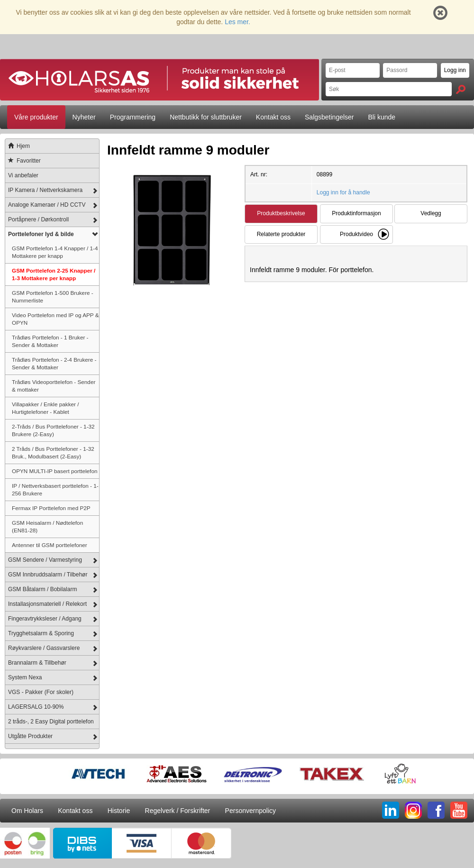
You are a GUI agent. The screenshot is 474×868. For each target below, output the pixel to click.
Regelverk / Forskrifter (178, 811)
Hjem (18, 146)
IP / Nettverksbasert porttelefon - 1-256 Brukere (55, 489)
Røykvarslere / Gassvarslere (44, 648)
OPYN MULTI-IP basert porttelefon (55, 471)
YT (459, 810)
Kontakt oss (273, 117)
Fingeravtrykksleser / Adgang (45, 619)
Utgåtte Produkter (30, 736)
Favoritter (23, 161)
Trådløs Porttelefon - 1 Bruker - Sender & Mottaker (50, 341)
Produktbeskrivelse (281, 213)
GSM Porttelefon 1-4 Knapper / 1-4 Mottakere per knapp (55, 252)
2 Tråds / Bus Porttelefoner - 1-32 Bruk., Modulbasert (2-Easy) (53, 452)
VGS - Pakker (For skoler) (41, 692)
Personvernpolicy (251, 811)
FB (436, 810)
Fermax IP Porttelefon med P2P (51, 508)
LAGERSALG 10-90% (36, 707)
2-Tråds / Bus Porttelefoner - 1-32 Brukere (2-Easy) (53, 430)
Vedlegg (431, 213)
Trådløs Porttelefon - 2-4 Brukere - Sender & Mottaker (54, 363)
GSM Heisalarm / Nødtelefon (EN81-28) (47, 526)
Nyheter (84, 117)
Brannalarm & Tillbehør (37, 663)
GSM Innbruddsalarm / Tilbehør (48, 575)
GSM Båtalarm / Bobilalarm (42, 589)
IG (413, 810)
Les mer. (237, 22)
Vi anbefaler (23, 175)
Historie (119, 811)
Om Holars (27, 811)
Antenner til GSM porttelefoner (50, 545)
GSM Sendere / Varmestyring (45, 560)
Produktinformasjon (356, 213)
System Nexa (25, 677)
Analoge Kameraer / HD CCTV (47, 205)
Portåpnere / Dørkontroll (38, 219)
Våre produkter (36, 117)
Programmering (133, 117)
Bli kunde (382, 117)
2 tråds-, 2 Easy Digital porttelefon (51, 722)
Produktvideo (356, 234)
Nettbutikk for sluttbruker (206, 117)
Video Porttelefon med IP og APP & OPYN (55, 319)
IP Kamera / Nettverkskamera (45, 190)
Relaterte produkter (281, 234)
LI (391, 810)
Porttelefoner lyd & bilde (41, 234)
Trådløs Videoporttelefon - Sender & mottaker (54, 386)
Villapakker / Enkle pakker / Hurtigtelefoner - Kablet (46, 408)
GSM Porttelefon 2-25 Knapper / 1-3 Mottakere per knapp (54, 274)
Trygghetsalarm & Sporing (41, 633)
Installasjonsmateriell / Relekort (47, 604)
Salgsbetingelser (329, 117)
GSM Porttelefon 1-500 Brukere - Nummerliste (53, 297)
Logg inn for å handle (343, 192)
